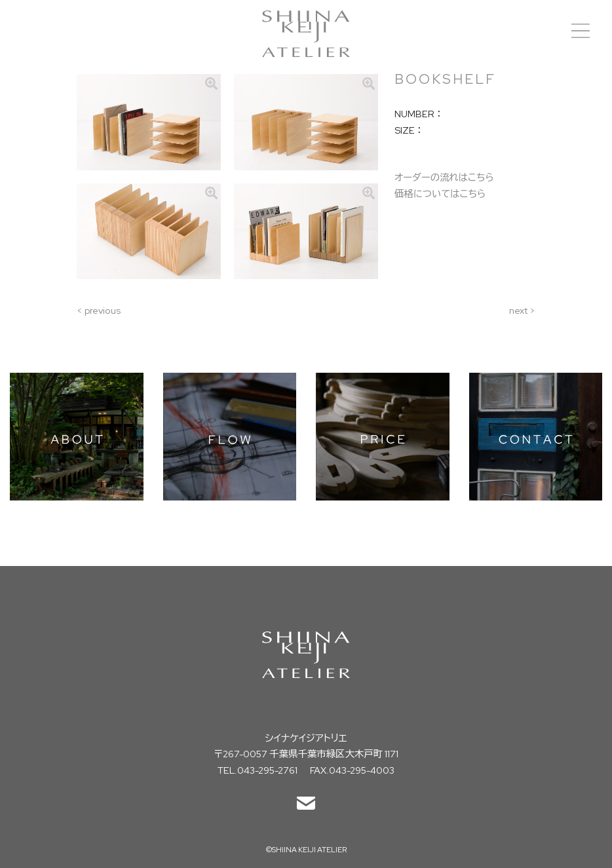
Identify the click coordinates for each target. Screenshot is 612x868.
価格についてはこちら (440, 194)
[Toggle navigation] (581, 31)
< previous (99, 310)
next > (522, 310)
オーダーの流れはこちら (444, 177)
